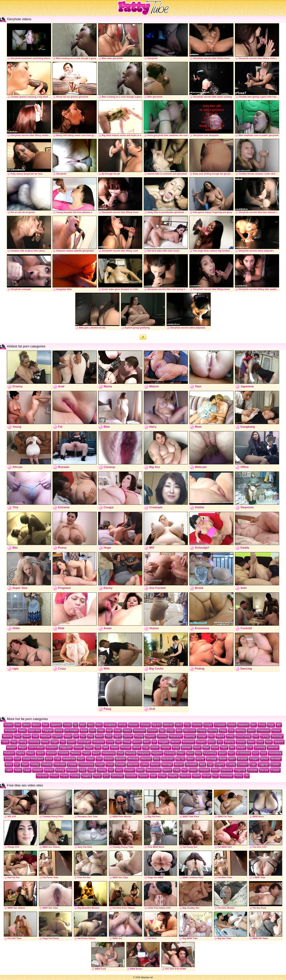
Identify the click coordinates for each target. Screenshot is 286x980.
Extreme (197, 725)
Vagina (21, 753)
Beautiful (120, 759)
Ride (109, 731)
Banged (241, 748)
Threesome (264, 731)
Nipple (89, 748)
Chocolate (60, 765)
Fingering (240, 770)
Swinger (202, 736)
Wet (232, 748)
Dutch (81, 759)
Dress (49, 759)
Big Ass (157, 725)
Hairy (91, 725)
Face (231, 753)
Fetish (215, 770)
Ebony (59, 731)
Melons (167, 770)
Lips (210, 765)
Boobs (223, 759)
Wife (179, 731)
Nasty (215, 748)
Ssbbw (232, 725)
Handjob (38, 770)
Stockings (277, 736)
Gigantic (151, 736)
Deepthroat (69, 759)
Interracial (227, 770)
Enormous (139, 731)
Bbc (254, 725)
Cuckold (152, 731)
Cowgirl (254, 759)
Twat (98, 748)
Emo (264, 753)
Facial (110, 765)
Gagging (87, 776)
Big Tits (181, 759)
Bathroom (133, 765)
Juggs (92, 770)
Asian (118, 731)
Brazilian (243, 759)
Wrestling (133, 759)
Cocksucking (86, 765)
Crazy (171, 731)
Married (179, 765)
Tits (63, 742)
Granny (9, 725)
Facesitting (210, 753)
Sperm (40, 753)
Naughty (173, 776)
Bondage (212, 759)
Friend (64, 776)
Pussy (262, 725)
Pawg (223, 731)
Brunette (276, 759)
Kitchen (49, 770)
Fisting (202, 731)
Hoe (216, 776)
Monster (176, 742)
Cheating (47, 765)
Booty (45, 742)
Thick (109, 736)
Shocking (34, 742)
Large (27, 770)
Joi (247, 776)
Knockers (52, 748)
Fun (185, 770)
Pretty (230, 736)
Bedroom (146, 759)
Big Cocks (190, 731)
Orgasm (58, 736)
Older (101, 731)
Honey (239, 776)
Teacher (166, 748)
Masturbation (153, 770)
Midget (23, 748)
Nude (269, 742)
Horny (97, 776)
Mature (36, 725)
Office (179, 725)
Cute (58, 759)
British (265, 759)
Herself (207, 776)
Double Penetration (33, 759)
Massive (155, 765)
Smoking (170, 753)
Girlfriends (117, 776)
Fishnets (253, 770)
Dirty (199, 753)
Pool (256, 736)
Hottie (18, 770)
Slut (118, 742)
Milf (279, 725)
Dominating (275, 753)
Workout (51, 753)
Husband (72, 770)
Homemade (227, 776)
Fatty (177, 770)
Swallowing (109, 753)
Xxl (154, 742)
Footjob (275, 770)
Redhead (46, 736)
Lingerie (220, 765)
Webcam (168, 725)
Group (162, 776)
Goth (153, 776)
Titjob (224, 748)
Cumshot (63, 753)
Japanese (56, 725)
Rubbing (229, 742)
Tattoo (87, 753)
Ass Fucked (72, 731)
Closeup (145, 725)
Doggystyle (66, 748)
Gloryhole (131, 776)
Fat (76, 725)
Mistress (76, 753)
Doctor (155, 748)
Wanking (8, 736)
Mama (26, 725)
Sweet (27, 736)
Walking (241, 731)
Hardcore (185, 776)
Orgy (146, 748)
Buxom (137, 742)
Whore (137, 748)
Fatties (193, 770)
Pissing (139, 736)
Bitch (232, 759)
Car (17, 765)
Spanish (279, 742)
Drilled (8, 759)
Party (260, 742)
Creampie (220, 725)
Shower (79, 748)
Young (67, 725)
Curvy (110, 742)
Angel (55, 742)
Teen (46, 725)
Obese (251, 731)
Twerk (5, 742)
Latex (9, 770)
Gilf (76, 736)
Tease (25, 765)
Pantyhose (144, 753)
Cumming (260, 748)
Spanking (190, 736)
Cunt (17, 759)
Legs (253, 765)
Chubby (72, 765)
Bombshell (189, 742)
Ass (220, 742)
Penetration (176, 736)
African (122, 725)
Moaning (131, 753)
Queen (222, 753)
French (54, 776)
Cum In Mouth (36, 748)
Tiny (187, 725)
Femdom (204, 770)
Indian (90, 759)
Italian (141, 770)
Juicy (83, 770)
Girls (106, 776)
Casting (35, 765)
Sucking (162, 736)
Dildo (206, 748)
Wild (106, 748)
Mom (99, 725)
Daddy (22, 731)
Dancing (213, 731)
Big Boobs (168, 759)
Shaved (241, 742)
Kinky (176, 748)
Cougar (208, 725)
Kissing (60, 770)
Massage (167, 765)
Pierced (264, 770)
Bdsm (212, 742)
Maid (202, 765)
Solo (93, 731)
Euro (256, 753)
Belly (157, 759)
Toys (14, 742)
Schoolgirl (10, 731)
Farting (265, 736)
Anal (18, 725)
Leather (276, 765)
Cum (99, 759)
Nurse (197, 748)
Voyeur (127, 731)
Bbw (83, 725)
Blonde (200, 759)
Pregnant (48, 731)
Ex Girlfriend (244, 753)
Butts (147, 742)
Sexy (18, 736)
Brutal (84, 731)
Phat (91, 736)
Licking (231, 765)
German (128, 736)
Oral (231, 731)
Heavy (31, 753)
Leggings (264, 765)
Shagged (164, 742)
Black (190, 753)
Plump (127, 742)
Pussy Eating (243, 736)
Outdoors (9, 753)
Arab (35, 736)
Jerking (102, 770)
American (273, 748)
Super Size (34, 731)
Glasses (144, 776)
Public (181, 753)
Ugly (162, 731)
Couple (100, 765)
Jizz (111, 770)
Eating (23, 742)
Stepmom (243, 725)
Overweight (84, 742)
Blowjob (12, 748)
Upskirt (72, 742)
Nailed (196, 776)
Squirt (118, 736)
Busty (9, 765)
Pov (83, 736)
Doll (211, 736)
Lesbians (243, 765)
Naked (251, 742)
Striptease (99, 742)
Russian (134, 725)
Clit (250, 748)
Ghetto (115, 748)
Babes (68, 736)
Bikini (191, 759)
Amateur (130, 770)
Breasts (109, 759)
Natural (220, 736)
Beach (96, 753)
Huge (271, 725)
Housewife (191, 765)
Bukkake (187, 748)
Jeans (119, 770)
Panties (276, 731)
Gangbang (110, 725)
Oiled (120, 753)
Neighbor (157, 753)
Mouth (99, 736)
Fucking (75, 776)
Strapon (201, 742)
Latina (145, 765)
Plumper (120, 765)
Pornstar (126, 748)
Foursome (42, 776)
